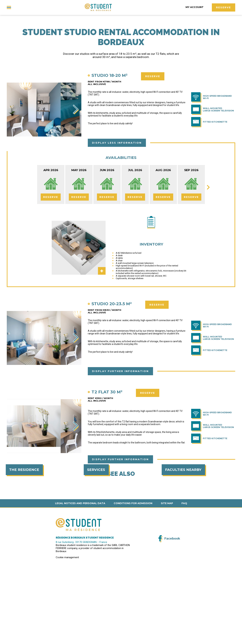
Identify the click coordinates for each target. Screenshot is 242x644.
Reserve (224, 7)
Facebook (172, 613)
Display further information (120, 371)
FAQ (184, 578)
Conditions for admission (133, 578)
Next (76, 110)
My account (195, 7)
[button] (5, 640)
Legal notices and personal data (80, 578)
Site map (167, 578)
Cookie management (67, 632)
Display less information (117, 143)
